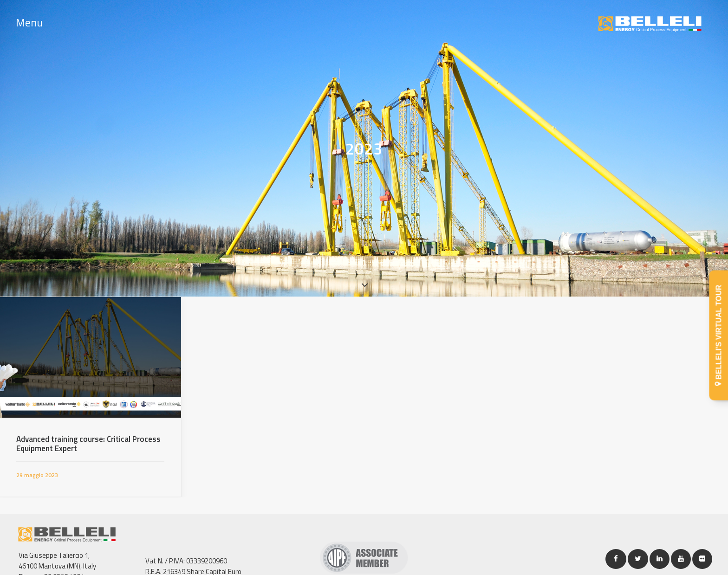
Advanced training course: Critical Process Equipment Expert (88, 436)
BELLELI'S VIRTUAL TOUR (719, 336)
